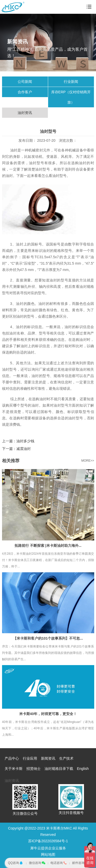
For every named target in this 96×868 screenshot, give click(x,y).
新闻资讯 (48, 758)
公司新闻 (25, 82)
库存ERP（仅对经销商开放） (71, 97)
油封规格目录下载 (59, 769)
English (83, 769)
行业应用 (30, 758)
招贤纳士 (34, 769)
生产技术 (66, 758)
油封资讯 (25, 113)
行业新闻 (71, 82)
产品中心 (12, 758)
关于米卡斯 (14, 769)
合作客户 (25, 92)
